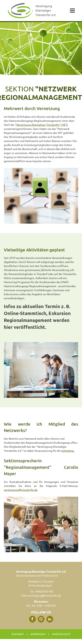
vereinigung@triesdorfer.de (21, 490)
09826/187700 (44, 591)
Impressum (38, 634)
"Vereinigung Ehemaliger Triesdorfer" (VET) (42, 125)
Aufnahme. (68, 451)
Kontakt (18, 634)
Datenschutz (61, 634)
